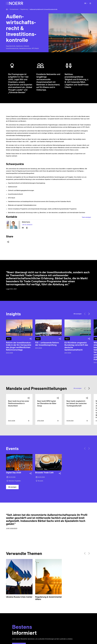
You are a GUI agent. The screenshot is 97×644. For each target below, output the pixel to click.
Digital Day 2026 (14, 473)
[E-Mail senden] (23, 228)
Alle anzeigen (78, 314)
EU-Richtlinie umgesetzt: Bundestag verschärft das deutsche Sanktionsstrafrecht (76, 346)
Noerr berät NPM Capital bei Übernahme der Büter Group (47, 403)
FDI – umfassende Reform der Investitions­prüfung (47, 344)
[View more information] (29, 421)
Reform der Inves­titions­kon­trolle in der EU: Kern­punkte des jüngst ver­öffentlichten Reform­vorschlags (19, 346)
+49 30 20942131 (27, 225)
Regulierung (24, 9)
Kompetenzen (14, 9)
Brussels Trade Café (44, 473)
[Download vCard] (27, 228)
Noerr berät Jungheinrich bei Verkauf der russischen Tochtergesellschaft (77, 403)
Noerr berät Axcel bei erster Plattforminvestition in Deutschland (19, 403)
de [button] (85, 3)
